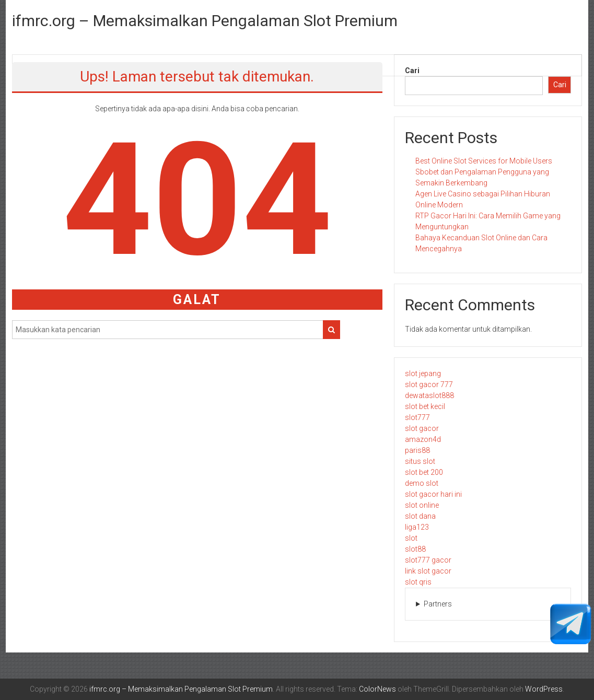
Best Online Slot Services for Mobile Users (484, 161)
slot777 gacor (428, 560)
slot (411, 538)
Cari (412, 71)
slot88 (415, 549)
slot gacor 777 (429, 384)
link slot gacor (428, 571)
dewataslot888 (429, 395)
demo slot (422, 483)
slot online (422, 505)
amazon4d (423, 439)
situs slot (420, 461)
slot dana (420, 516)
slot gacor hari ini (433, 494)
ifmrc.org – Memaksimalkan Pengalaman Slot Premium (205, 21)
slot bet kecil (425, 406)
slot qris (418, 582)
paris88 (417, 450)
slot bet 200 (424, 472)
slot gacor (422, 428)
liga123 (417, 527)
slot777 (417, 417)
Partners (438, 604)
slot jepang (423, 374)
